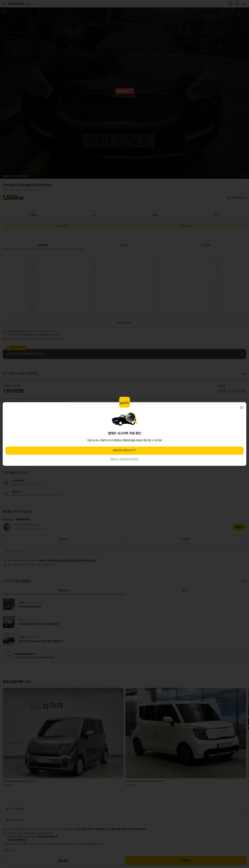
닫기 (242, 408)
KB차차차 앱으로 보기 (124, 450)
